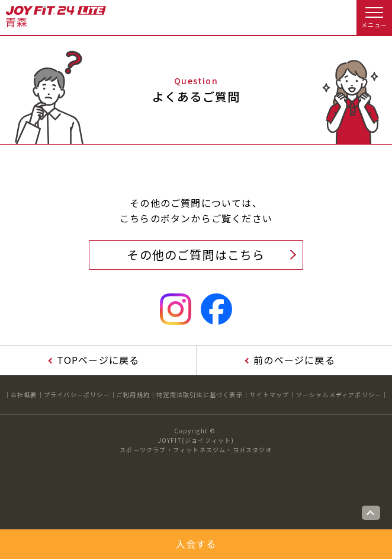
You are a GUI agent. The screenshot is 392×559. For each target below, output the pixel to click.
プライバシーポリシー (77, 395)
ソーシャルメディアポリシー (339, 395)
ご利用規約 (133, 395)
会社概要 (24, 395)
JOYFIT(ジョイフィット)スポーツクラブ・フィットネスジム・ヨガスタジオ (196, 445)
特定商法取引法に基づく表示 (200, 395)
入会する (196, 544)
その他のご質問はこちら (196, 255)
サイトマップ (269, 395)
